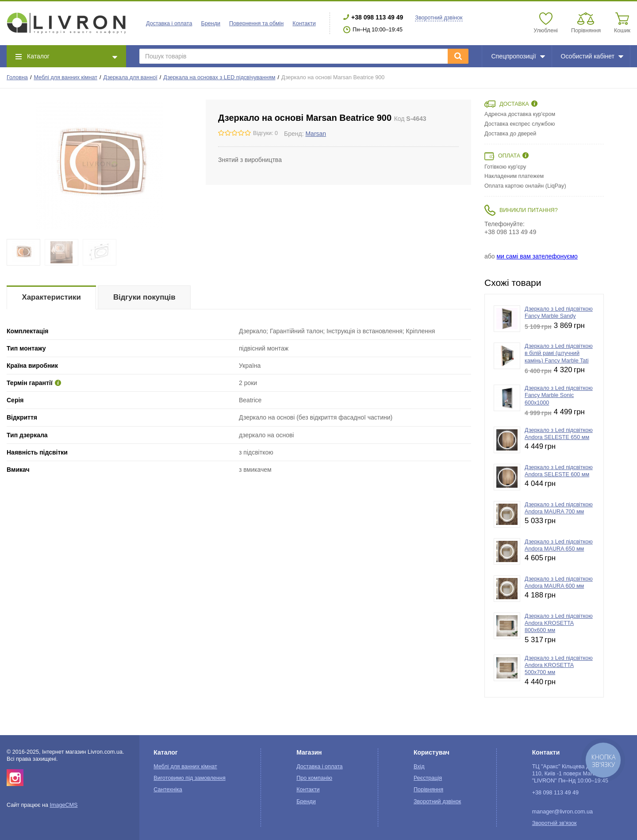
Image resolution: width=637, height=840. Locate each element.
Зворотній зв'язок (554, 823)
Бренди (211, 23)
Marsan (316, 134)
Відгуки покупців (144, 297)
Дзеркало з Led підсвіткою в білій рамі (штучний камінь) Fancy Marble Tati (559, 353)
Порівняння (428, 790)
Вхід (419, 767)
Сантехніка (168, 790)
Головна (17, 77)
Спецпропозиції (518, 56)
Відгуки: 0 (265, 133)
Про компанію (314, 778)
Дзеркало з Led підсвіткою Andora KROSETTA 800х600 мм (559, 623)
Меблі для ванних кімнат (65, 77)
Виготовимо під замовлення (189, 778)
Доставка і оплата (169, 23)
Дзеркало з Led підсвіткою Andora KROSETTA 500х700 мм (559, 665)
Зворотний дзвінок (439, 18)
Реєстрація (428, 778)
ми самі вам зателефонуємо (537, 256)
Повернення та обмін (256, 23)
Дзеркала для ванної (130, 77)
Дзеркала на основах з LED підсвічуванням (219, 77)
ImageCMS (63, 805)
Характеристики (52, 297)
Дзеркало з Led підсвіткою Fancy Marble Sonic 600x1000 (559, 395)
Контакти (304, 23)
